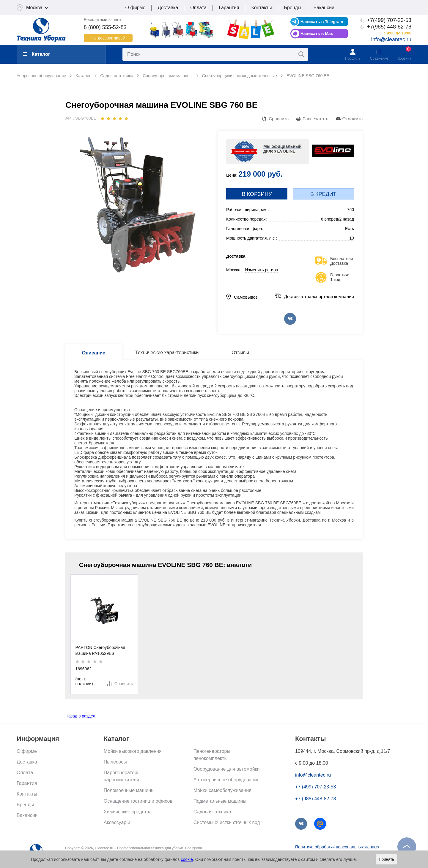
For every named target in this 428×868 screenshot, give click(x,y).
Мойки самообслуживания (222, 790)
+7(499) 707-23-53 (389, 20)
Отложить (353, 119)
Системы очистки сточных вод (227, 822)
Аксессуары (117, 822)
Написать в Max (317, 34)
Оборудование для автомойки (227, 769)
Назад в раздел (80, 716)
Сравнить (279, 119)
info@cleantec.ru (391, 39)
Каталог (36, 54)
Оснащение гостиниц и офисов (138, 801)
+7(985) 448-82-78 (389, 27)
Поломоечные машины (129, 790)
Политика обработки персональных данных (337, 847)
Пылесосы (115, 762)
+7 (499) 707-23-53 (316, 787)
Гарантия (229, 8)
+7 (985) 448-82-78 (316, 799)
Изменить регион (261, 270)
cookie (187, 859)
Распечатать (316, 119)
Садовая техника (212, 812)
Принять (386, 859)
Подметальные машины (220, 801)
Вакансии (324, 8)
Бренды (293, 8)
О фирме (136, 8)
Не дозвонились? (108, 38)
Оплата (198, 8)
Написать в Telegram (322, 22)
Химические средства (128, 812)
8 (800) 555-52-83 (105, 27)
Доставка (168, 8)
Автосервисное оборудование (226, 780)
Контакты (261, 8)
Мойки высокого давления (133, 751)
